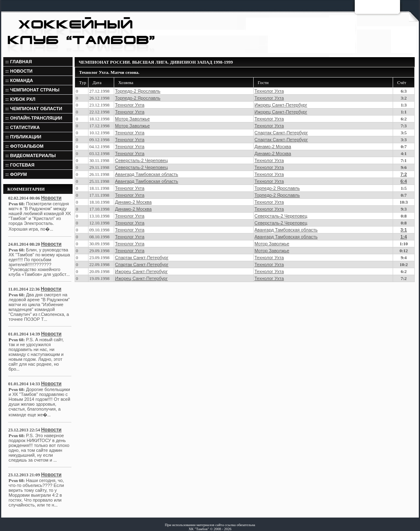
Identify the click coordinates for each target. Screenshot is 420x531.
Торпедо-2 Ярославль (138, 91)
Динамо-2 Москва (273, 147)
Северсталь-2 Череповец (141, 160)
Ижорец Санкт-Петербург (281, 105)
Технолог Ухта (269, 91)
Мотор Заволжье (132, 119)
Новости (51, 198)
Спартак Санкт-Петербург (281, 133)
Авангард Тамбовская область (147, 174)
